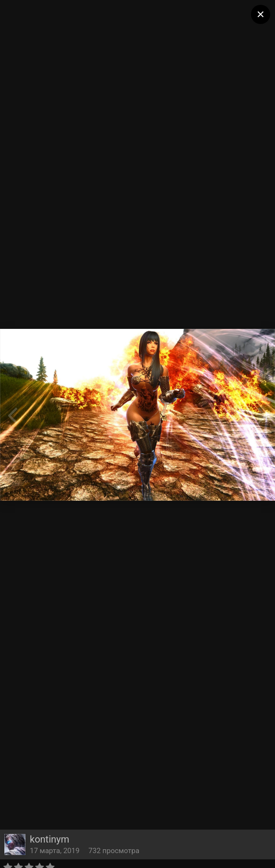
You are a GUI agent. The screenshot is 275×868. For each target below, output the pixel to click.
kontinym (50, 839)
